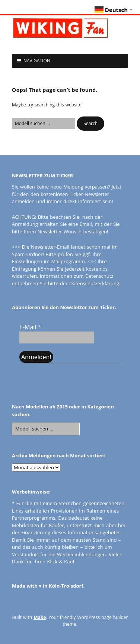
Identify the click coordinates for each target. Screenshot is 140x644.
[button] (90, 124)
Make (40, 617)
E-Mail (30, 327)
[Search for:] (44, 124)
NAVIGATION (37, 61)
